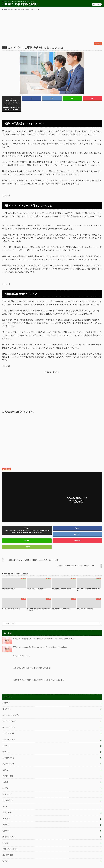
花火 (5, 836)
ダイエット (9, 720)
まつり (7, 709)
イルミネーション (10, 714)
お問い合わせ (24, 864)
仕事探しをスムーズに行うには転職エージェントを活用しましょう (32, 684)
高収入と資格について (16, 659)
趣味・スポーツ (10, 842)
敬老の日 (7, 790)
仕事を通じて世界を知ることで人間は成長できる (25, 672)
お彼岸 (6, 703)
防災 (5, 853)
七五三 (6, 749)
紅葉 (6, 824)
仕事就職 (7, 469)
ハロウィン (8, 732)
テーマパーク (9, 726)
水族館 (6, 813)
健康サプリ (8, 761)
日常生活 (7, 795)
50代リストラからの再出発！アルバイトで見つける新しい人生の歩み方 (33, 649)
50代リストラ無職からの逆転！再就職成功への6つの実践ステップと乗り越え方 (36, 641)
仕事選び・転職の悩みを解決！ (21, 4)
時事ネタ (7, 807)
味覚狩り (7, 772)
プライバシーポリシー (9, 864)
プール (6, 743)
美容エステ (9, 830)
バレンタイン (9, 738)
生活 (6, 819)
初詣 (5, 766)
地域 (5, 778)
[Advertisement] (52, 26)
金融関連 (7, 848)
